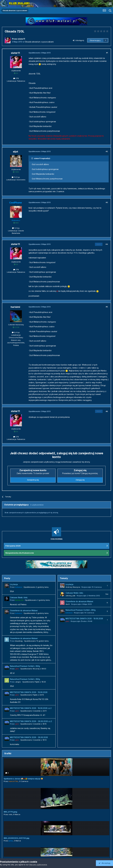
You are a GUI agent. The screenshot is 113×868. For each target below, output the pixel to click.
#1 (107, 53)
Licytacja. (14, 584)
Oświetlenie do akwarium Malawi (24, 611)
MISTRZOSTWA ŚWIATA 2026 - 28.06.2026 (29, 737)
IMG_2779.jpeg (10, 812)
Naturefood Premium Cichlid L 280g (25, 666)
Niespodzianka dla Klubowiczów (20, 553)
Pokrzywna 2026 (13, 546)
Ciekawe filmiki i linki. (19, 598)
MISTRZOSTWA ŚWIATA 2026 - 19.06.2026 (29, 692)
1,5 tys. (16, 228)
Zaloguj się (80, 480)
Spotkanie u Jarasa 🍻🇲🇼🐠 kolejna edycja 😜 (23, 779)
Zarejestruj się (33, 480)
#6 (107, 411)
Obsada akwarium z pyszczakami (39, 42)
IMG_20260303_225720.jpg (16, 838)
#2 (107, 151)
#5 (107, 307)
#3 (107, 202)
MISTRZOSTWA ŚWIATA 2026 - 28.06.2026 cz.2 (31, 721)
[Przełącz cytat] (32, 158)
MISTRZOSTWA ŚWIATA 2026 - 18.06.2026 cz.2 (31, 708)
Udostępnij (78, 40)
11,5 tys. (16, 177)
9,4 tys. (16, 332)
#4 (107, 244)
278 (16, 78)
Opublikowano (36, 587)
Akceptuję (104, 863)
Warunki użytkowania (38, 865)
